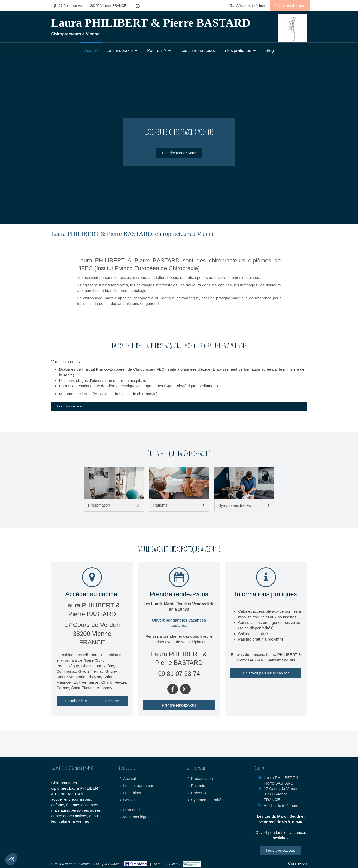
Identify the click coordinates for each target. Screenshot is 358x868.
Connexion (298, 863)
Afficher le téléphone (251, 6)
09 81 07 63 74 (179, 674)
